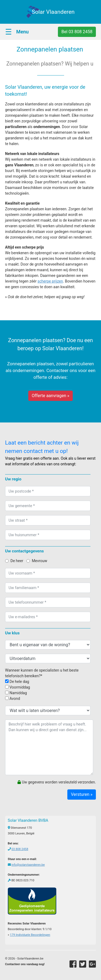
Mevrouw (37, 561)
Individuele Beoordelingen (30, 935)
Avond (13, 699)
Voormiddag (18, 687)
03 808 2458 (20, 849)
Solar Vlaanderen (53, 12)
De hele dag (17, 682)
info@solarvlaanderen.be (28, 865)
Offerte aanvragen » (51, 396)
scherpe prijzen (50, 281)
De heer (14, 561)
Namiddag (16, 693)
